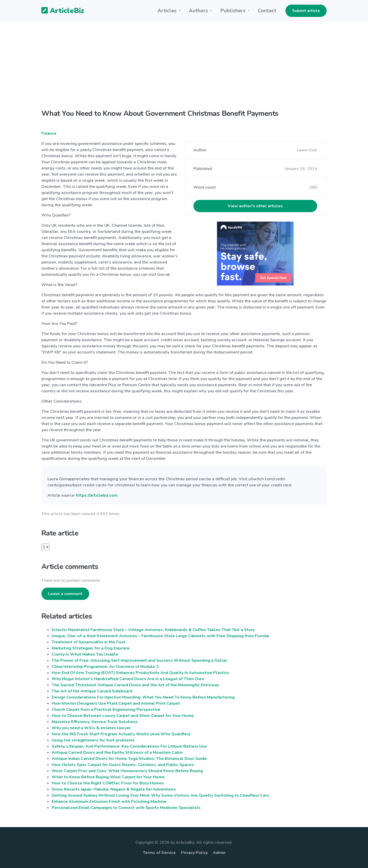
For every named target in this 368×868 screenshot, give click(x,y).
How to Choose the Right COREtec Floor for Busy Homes (108, 783)
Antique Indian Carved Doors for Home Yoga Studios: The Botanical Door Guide (129, 759)
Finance (49, 133)
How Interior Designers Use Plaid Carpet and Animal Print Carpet (116, 703)
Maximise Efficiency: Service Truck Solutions (95, 722)
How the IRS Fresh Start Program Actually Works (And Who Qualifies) (121, 734)
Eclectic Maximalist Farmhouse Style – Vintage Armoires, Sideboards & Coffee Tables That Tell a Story (153, 630)
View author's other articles (255, 206)
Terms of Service (159, 853)
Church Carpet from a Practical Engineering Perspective (106, 710)
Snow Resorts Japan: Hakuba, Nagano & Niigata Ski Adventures (114, 789)
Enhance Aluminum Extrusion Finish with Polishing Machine (109, 802)
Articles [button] (167, 11)
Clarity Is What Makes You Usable (85, 654)
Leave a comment (65, 594)
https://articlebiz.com (97, 495)
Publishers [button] (233, 11)
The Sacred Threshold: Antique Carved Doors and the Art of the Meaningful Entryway (135, 685)
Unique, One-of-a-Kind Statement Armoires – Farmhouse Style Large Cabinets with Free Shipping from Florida (160, 636)
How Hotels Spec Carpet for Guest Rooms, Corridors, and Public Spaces (123, 765)
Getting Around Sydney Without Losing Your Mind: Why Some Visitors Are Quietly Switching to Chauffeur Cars (160, 795)
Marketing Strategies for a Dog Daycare (91, 648)
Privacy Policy (194, 853)
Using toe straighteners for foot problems (93, 740)
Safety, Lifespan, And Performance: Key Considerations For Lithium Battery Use (129, 746)
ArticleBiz (60, 11)
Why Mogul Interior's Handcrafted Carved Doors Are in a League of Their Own (128, 679)
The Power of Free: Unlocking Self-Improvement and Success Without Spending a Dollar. (140, 660)
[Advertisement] (184, 70)
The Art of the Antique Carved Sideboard (92, 691)
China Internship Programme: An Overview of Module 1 (105, 667)
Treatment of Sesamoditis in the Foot (89, 642)
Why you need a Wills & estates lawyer (91, 728)
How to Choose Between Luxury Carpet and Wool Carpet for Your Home (123, 716)
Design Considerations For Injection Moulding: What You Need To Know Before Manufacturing (143, 697)
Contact (267, 11)
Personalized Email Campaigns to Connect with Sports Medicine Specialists (126, 808)
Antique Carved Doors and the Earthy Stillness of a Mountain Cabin (117, 752)
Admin (219, 853)
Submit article (306, 11)
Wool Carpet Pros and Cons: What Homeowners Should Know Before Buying (127, 771)
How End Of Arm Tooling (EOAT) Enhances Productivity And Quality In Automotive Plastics (140, 673)
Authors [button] (198, 11)
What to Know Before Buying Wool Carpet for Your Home (108, 777)
